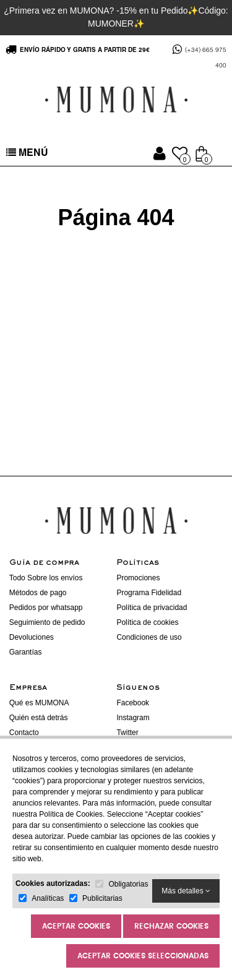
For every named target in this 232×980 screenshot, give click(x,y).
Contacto (24, 733)
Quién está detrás (39, 718)
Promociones (138, 578)
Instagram (133, 718)
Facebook (133, 703)
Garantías (26, 652)
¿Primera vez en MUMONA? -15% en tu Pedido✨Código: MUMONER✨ (116, 17)
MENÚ (27, 153)
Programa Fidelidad (149, 593)
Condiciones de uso (149, 637)
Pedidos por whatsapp (46, 608)
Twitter (127, 733)
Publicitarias (102, 898)
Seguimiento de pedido (47, 622)
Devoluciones (32, 637)
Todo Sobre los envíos (46, 578)
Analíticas (48, 898)
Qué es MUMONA (39, 703)
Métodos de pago (38, 593)
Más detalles (186, 891)
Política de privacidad (152, 608)
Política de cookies (147, 622)
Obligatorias (128, 884)
